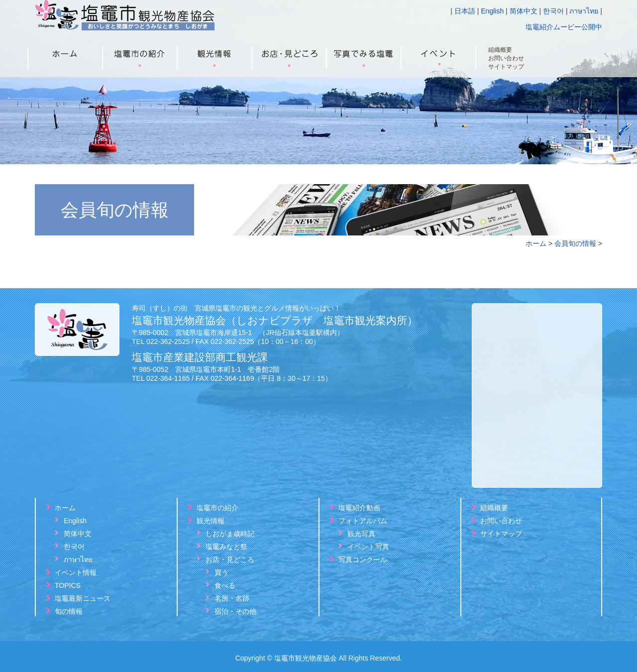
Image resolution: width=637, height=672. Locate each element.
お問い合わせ (506, 58)
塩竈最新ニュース (83, 598)
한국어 (553, 11)
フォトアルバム (363, 521)
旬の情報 (69, 611)
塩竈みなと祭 (226, 547)
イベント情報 (76, 572)
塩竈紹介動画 (359, 508)
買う (221, 572)
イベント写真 (368, 547)
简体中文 (524, 11)
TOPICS (68, 585)
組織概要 (500, 50)
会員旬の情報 (575, 243)
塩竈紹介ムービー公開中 (564, 27)
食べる (225, 585)
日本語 (465, 11)
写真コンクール (363, 560)
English (492, 11)
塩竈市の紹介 (217, 508)
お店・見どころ (230, 560)
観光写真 (361, 534)
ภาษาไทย (584, 11)
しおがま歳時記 (230, 534)
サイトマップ (506, 67)
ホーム (536, 243)
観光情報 (211, 521)
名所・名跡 (232, 598)
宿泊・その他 (235, 611)
